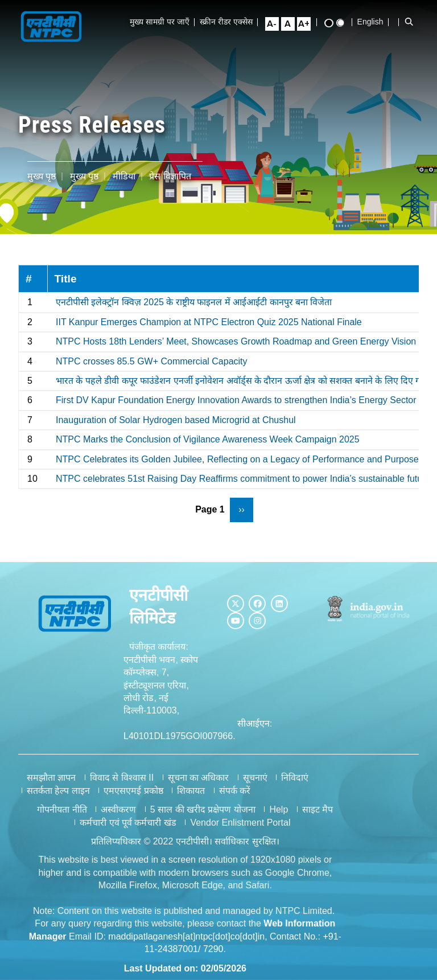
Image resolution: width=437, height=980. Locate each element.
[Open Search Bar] (413, 22)
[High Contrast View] (332, 23)
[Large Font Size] (307, 24)
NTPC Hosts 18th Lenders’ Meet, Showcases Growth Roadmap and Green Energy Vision (236, 341)
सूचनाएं (255, 778)
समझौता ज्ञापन (51, 778)
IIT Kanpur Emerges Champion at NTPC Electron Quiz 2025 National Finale (209, 322)
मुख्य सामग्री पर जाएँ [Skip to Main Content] (163, 22)
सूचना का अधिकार (199, 778)
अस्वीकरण (118, 809)
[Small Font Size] (275, 24)
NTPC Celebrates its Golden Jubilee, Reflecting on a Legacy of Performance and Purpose (237, 459)
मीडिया (124, 176)
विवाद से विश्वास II (122, 778)
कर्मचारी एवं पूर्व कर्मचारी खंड (128, 823)
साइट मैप (318, 809)
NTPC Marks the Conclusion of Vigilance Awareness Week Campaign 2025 (208, 439)
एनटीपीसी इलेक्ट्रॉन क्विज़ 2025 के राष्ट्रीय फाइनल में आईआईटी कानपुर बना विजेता (194, 302)
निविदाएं (295, 778)
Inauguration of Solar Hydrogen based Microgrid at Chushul (176, 420)
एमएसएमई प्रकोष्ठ (133, 791)
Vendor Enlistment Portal (240, 823)
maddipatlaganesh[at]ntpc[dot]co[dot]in (186, 936)
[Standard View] (344, 23)
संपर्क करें (235, 791)
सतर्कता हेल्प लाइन (58, 791)
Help (279, 809)
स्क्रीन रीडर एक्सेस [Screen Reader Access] (230, 22)
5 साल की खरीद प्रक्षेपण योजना (203, 809)
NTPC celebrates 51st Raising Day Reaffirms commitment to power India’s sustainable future (243, 479)
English (374, 22)
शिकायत (191, 791)
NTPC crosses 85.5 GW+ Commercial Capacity (152, 361)
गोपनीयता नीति (62, 809)
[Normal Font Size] (291, 24)
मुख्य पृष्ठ (42, 176)
